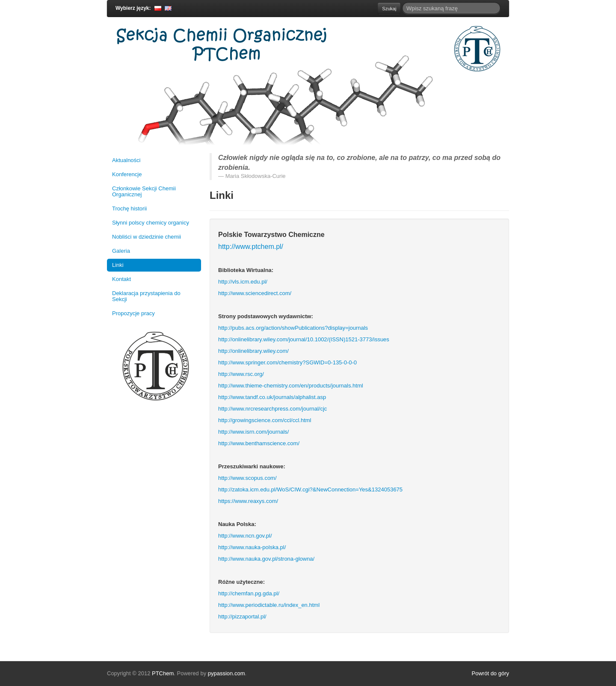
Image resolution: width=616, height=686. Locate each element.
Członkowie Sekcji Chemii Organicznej (144, 191)
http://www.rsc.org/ (241, 374)
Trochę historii (129, 208)
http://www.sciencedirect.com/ (255, 293)
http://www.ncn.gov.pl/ (245, 536)
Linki (118, 265)
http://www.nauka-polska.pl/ (252, 547)
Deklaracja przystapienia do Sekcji (146, 296)
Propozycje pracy (133, 313)
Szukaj (389, 9)
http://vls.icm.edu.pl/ (243, 282)
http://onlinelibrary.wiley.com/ (253, 351)
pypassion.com (227, 673)
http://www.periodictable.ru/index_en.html (269, 605)
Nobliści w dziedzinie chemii (147, 237)
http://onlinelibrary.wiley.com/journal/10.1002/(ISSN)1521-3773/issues (304, 339)
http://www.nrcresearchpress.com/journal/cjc (272, 409)
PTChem (163, 673)
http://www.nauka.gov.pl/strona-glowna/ (266, 559)
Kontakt (121, 279)
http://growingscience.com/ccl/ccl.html (265, 420)
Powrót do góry (490, 673)
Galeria (121, 251)
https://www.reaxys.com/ (248, 501)
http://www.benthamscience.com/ (259, 443)
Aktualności (126, 160)
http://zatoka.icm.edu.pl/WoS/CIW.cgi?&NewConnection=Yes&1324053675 (310, 489)
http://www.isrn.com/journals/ (253, 432)
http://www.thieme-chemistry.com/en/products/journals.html (291, 386)
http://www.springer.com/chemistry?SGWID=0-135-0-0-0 (287, 362)
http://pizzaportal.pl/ (242, 617)
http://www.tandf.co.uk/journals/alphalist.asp (272, 397)
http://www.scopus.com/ (247, 478)
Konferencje (127, 174)
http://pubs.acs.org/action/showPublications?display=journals (293, 328)
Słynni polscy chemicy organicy (151, 223)
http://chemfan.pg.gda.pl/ (249, 593)
